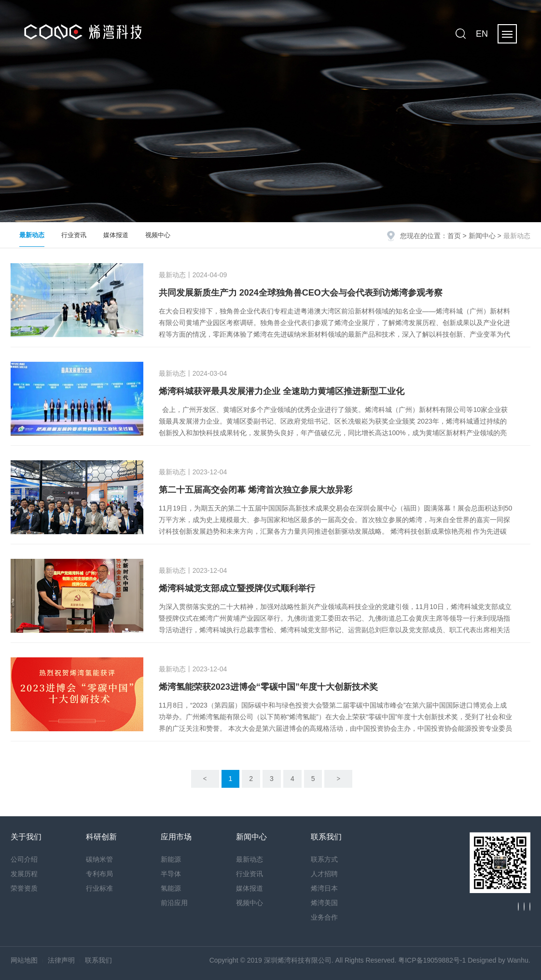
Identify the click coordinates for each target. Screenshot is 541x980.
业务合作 (324, 917)
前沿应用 (174, 903)
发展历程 (24, 874)
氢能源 (171, 888)
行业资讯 (74, 235)
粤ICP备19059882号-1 (432, 960)
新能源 (171, 859)
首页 (454, 236)
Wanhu (518, 960)
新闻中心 (482, 236)
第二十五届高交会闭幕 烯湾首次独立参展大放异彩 (256, 490)
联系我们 (98, 960)
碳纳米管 (99, 859)
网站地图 (24, 960)
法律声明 (61, 960)
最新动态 (32, 235)
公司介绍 (24, 859)
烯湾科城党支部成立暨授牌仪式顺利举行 (237, 588)
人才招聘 (324, 874)
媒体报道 (116, 235)
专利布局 (99, 874)
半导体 (171, 874)
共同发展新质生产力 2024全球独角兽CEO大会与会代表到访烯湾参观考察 (301, 293)
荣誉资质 (24, 888)
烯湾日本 (324, 888)
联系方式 (324, 859)
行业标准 (99, 888)
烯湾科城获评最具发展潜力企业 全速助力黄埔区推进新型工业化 (282, 391)
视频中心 (158, 235)
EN (482, 34)
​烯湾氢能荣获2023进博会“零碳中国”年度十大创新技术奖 (268, 687)
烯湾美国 (324, 903)
